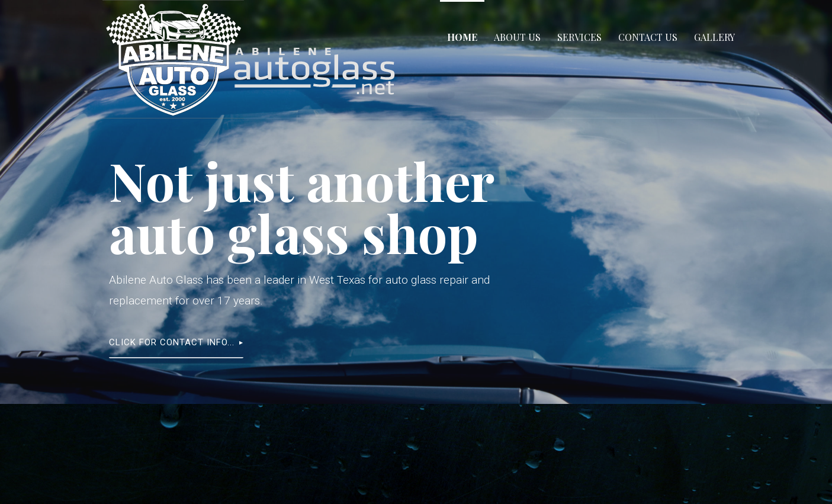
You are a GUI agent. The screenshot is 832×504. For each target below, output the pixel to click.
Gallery (714, 37)
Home (462, 37)
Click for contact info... (172, 342)
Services (579, 37)
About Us (517, 37)
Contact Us (648, 37)
